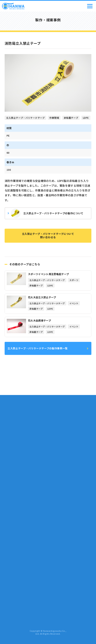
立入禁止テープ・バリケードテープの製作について (47, 213)
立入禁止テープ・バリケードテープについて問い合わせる (48, 236)
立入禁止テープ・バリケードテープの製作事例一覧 (38, 348)
